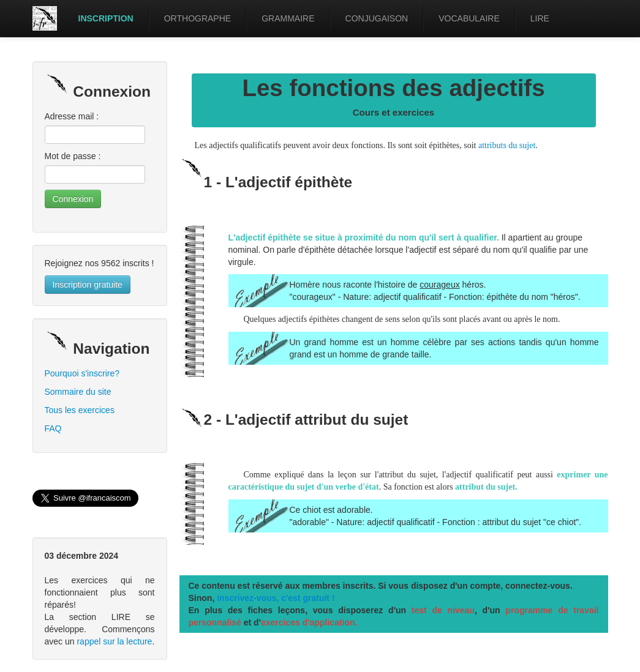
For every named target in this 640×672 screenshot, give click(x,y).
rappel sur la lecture (114, 641)
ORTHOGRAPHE (198, 18)
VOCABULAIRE (469, 18)
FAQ (53, 428)
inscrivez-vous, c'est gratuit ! (276, 598)
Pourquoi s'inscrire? (82, 373)
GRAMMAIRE (288, 18)
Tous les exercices (80, 410)
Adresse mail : (72, 116)
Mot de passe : (73, 156)
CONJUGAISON (377, 18)
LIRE (540, 18)
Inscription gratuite (88, 285)
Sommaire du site (78, 392)
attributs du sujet (507, 145)
